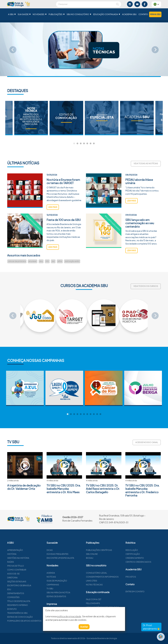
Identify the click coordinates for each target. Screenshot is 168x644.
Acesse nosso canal (147, 442)
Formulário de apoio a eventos (37, 621)
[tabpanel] (102, 118)
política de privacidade (69, 616)
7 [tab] (94, 144)
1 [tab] (74, 144)
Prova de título (28, 566)
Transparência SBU (30, 613)
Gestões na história (31, 558)
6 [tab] (91, 144)
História (25, 554)
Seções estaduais (30, 582)
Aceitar (84, 627)
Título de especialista (31, 601)
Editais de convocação (33, 617)
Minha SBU (155, 14)
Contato (143, 14)
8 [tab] (91, 414)
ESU (22, 589)
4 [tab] (84, 144)
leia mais (53, 220)
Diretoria (25, 578)
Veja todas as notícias (146, 163)
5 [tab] (87, 144)
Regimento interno (30, 605)
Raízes (23, 562)
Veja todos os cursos (146, 286)
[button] (156, 4)
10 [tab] (97, 414)
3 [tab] (81, 144)
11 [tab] (100, 414)
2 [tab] (77, 144)
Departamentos (28, 593)
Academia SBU (129, 14)
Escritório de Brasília (32, 585)
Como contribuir (30, 570)
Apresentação (28, 550)
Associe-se (26, 574)
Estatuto (25, 609)
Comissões (26, 597)
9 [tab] (94, 414)
